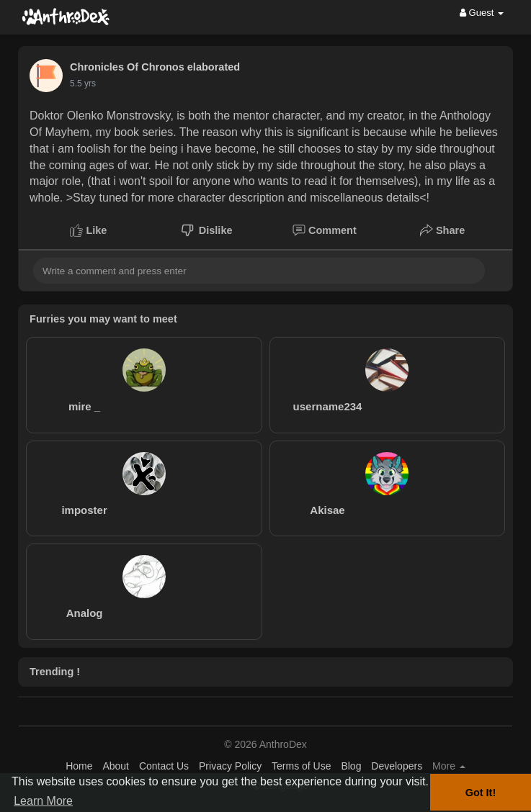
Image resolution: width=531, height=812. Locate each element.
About (116, 766)
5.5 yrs (83, 84)
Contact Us (164, 766)
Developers (397, 766)
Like (88, 230)
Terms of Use (301, 766)
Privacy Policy (230, 766)
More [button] (449, 766)
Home (79, 766)
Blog (351, 766)
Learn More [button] (43, 801)
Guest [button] (482, 13)
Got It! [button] (481, 793)
